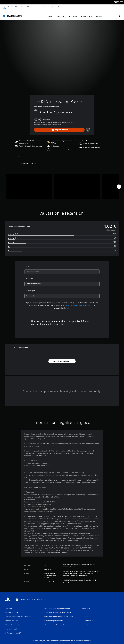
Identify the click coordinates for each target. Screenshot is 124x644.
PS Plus (29, 7)
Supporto (61, 7)
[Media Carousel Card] (29, 184)
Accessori (37, 7)
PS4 (22, 7)
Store (53, 7)
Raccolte (47, 14)
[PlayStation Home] (4, 7)
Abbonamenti (73, 14)
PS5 (16, 7)
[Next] (119, 184)
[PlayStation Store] (13, 13)
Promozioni (59, 14)
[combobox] (62, 269)
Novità (46, 7)
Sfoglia (86, 14)
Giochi (10, 7)
